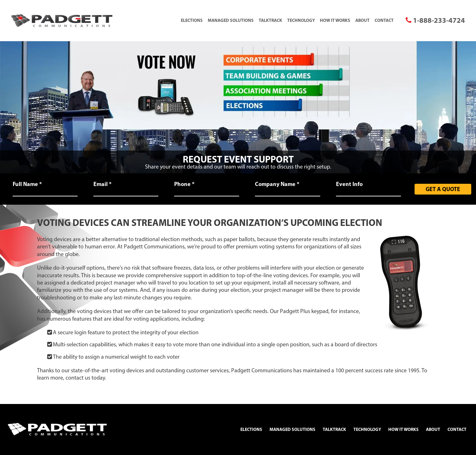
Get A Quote (443, 189)
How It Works (335, 20)
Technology (301, 20)
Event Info (349, 184)
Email (102, 184)
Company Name (277, 184)
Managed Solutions (231, 20)
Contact (384, 20)
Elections (192, 20)
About (362, 20)
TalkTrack (270, 20)
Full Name (27, 184)
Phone (184, 184)
